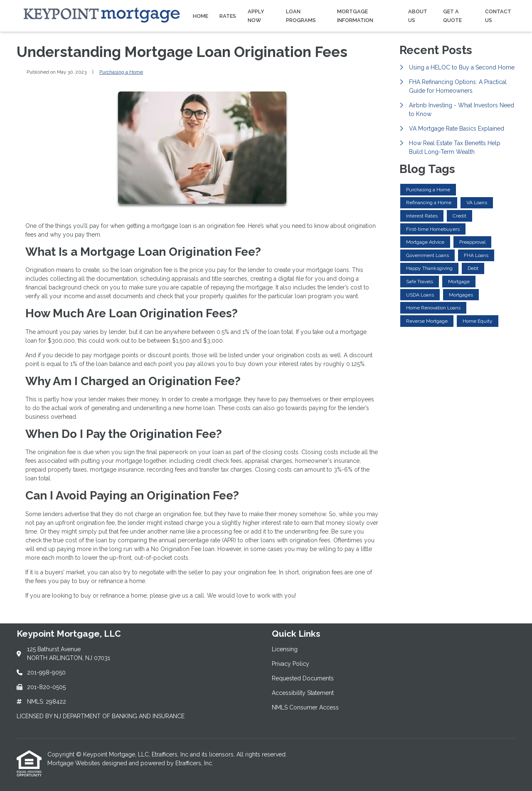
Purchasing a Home (121, 72)
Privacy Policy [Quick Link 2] (291, 664)
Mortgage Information (355, 16)
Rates (228, 16)
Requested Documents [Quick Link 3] (303, 678)
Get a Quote (452, 16)
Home (201, 16)
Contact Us (498, 16)
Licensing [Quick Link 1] (285, 649)
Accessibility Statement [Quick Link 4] (303, 693)
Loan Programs (301, 16)
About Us (418, 16)
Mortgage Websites (75, 763)
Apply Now (256, 16)
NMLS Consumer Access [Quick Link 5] (305, 707)
